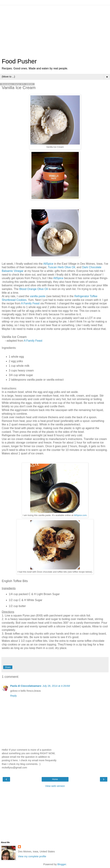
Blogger (62, 864)
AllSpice (48, 264)
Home (55, 779)
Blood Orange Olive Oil (34, 289)
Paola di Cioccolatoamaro (26, 686)
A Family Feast (30, 303)
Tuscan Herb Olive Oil (61, 267)
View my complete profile (32, 856)
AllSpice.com (80, 515)
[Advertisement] (55, 30)
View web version (55, 786)
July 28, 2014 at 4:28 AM (56, 686)
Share (8, 667)
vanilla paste (38, 296)
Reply (14, 696)
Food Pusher (19, 61)
